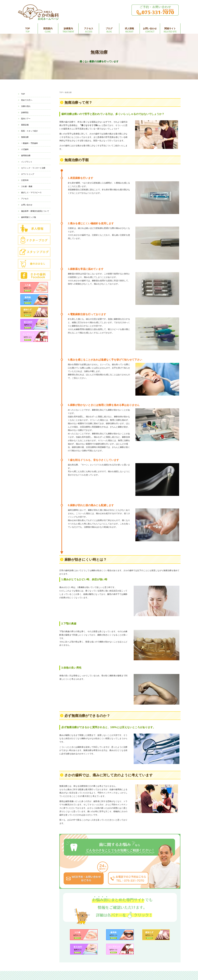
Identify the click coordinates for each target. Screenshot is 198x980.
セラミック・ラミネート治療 (33, 168)
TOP (28, 28)
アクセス (89, 28)
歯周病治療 (26, 155)
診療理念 (25, 112)
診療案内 (68, 28)
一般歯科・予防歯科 (30, 143)
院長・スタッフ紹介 (30, 131)
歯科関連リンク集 (29, 217)
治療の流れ (26, 106)
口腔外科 (25, 180)
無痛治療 (25, 137)
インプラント (27, 162)
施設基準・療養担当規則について (35, 211)
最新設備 (25, 125)
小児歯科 (25, 149)
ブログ (109, 28)
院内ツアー (26, 119)
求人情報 (129, 28)
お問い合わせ (150, 28)
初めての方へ (27, 100)
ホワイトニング (28, 174)
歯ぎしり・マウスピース (31, 192)
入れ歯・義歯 (27, 186)
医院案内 (48, 28)
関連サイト (170, 28)
